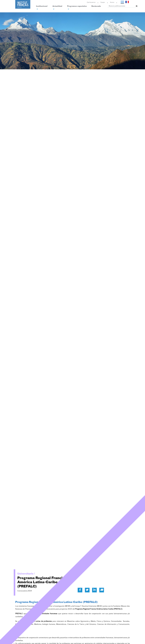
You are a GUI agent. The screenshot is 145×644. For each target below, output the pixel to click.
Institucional (42, 8)
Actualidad (57, 8)
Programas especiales (77, 8)
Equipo (103, 2)
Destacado (96, 6)
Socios (112, 2)
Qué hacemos (91, 2)
